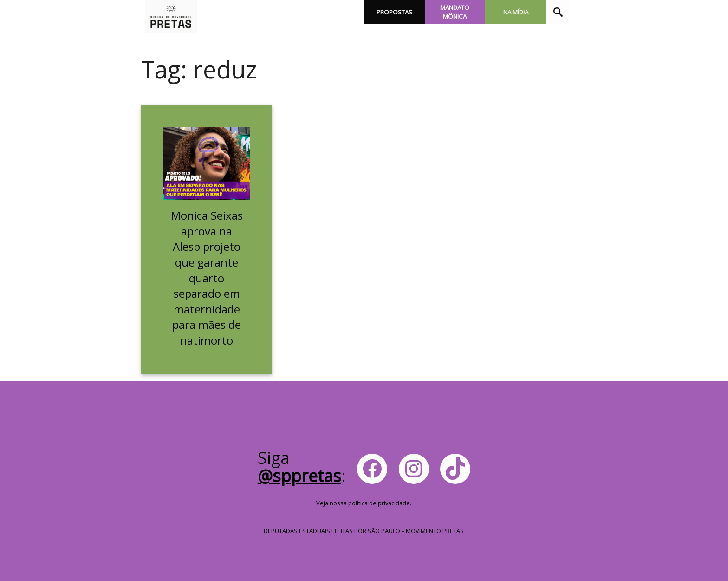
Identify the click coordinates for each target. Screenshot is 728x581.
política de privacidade (379, 503)
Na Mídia (516, 12)
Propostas (394, 12)
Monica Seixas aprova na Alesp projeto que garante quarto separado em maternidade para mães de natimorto (207, 278)
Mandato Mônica (455, 12)
